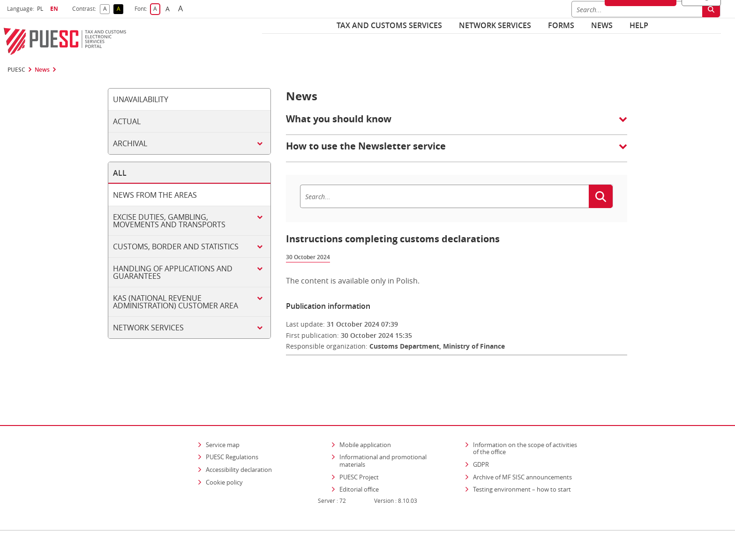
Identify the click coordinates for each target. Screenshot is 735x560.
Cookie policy (224, 455)
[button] (457, 124)
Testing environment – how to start (522, 463)
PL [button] (41, 9)
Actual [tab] (127, 121)
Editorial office (359, 463)
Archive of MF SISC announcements (522, 450)
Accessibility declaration (239, 442)
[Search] (444, 196)
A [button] (107, 9)
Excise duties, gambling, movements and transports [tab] (169, 221)
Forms (561, 25)
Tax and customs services (389, 25)
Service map (223, 418)
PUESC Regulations (232, 430)
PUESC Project (359, 450)
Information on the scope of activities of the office (528, 421)
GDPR (481, 437)
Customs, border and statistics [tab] (176, 246)
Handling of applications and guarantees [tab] (173, 272)
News (602, 25)
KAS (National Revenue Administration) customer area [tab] (176, 302)
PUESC (16, 70)
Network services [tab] (148, 328)
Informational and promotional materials (383, 434)
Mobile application (365, 418)
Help (639, 25)
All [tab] (120, 173)
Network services (495, 25)
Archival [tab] (130, 143)
